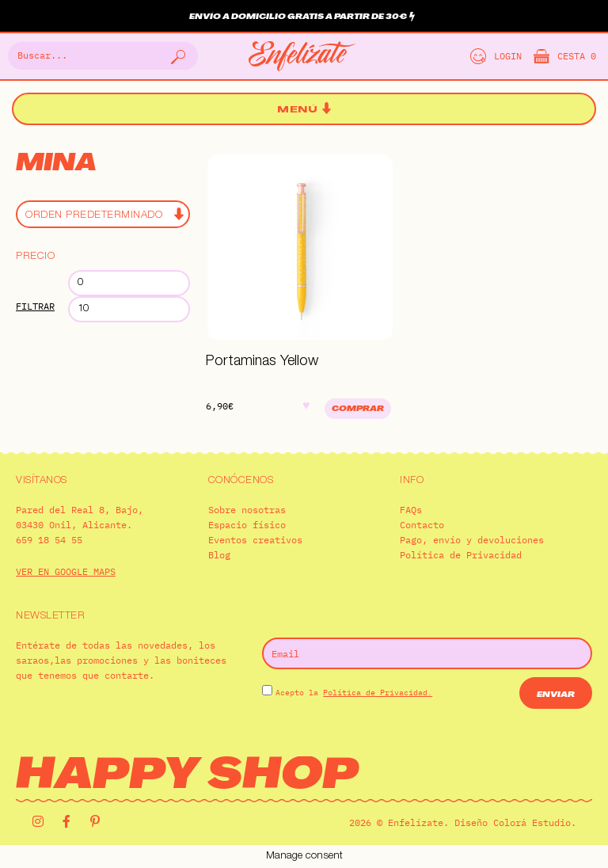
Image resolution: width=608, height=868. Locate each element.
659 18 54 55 (49, 540)
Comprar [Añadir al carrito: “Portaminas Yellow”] (358, 409)
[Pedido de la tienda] (103, 214)
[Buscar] (177, 56)
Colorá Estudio (532, 822)
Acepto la (354, 693)
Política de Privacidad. (378, 693)
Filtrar (35, 306)
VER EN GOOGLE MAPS (66, 571)
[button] (304, 110)
